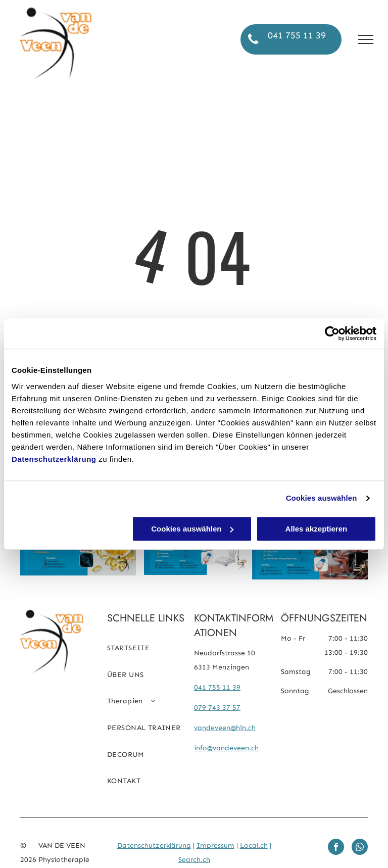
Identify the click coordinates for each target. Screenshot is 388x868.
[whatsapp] (360, 848)
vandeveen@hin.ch (225, 728)
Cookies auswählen (322, 498)
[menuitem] (151, 652)
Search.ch (194, 860)
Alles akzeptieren (317, 529)
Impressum (215, 846)
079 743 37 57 (217, 708)
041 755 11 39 (217, 687)
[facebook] (336, 848)
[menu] (366, 39)
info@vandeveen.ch (226, 748)
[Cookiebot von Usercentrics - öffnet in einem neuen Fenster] (332, 333)
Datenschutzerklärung (54, 459)
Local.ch (254, 846)
